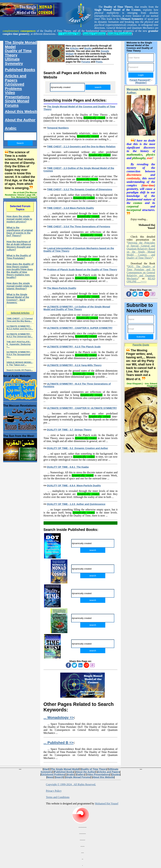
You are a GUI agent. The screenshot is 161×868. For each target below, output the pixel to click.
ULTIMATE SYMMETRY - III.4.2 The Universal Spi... (20, 335)
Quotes (116, 774)
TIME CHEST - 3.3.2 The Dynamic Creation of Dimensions (79, 189)
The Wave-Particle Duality (61, 288)
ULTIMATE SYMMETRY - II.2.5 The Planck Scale (74, 347)
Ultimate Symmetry (14, 61)
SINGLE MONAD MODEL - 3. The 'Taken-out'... (20, 364)
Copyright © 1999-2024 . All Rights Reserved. (71, 784)
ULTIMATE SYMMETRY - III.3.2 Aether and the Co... (20, 327)
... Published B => (59, 743)
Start (46, 769)
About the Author (20, 120)
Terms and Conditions (58, 797)
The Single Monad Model (21, 45)
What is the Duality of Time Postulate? (19, 257)
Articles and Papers (16, 78)
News (50, 777)
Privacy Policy (54, 791)
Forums (86, 62)
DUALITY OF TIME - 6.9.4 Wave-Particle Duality (74, 486)
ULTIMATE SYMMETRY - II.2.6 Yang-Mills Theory (74, 365)
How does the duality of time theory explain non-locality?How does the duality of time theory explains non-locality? (20, 271)
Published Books (20, 70)
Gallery (81, 774)
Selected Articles (20, 313)
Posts (99, 62)
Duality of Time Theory (18, 53)
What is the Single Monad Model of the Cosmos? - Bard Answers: (18, 298)
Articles (74, 48)
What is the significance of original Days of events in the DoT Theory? (20, 232)
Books (88, 48)
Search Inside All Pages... (20, 370)
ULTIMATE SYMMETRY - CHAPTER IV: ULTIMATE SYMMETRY (82, 408)
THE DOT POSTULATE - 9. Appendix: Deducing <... (19, 344)
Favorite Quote (141, 345)
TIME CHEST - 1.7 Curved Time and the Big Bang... (20, 320)
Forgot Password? (140, 80)
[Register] (141, 83)
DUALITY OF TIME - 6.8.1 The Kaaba (68, 467)
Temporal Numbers (58, 128)
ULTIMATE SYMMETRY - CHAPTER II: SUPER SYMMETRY (80, 328)
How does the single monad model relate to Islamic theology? (19, 286)
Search (59, 777)
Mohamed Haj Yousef (107, 804)
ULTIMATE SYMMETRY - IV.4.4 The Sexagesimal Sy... (19, 354)
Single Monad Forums (17, 103)
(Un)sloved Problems (15, 86)
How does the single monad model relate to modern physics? (19, 219)
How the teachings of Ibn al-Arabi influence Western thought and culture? (19, 246)
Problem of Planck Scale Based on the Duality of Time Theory (82, 270)
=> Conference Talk (69, 34)
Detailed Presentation (120, 34)
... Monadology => (59, 718)
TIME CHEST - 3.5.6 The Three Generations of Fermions (78, 227)
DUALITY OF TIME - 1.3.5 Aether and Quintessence (76, 504)
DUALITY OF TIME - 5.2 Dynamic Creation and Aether (77, 448)
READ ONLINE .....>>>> (141, 280)
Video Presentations (17, 95)
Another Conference (94, 34)
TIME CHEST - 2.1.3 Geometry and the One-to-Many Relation (81, 147)
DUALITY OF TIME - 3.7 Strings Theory (69, 430)
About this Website (22, 112)
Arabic (11, 128)
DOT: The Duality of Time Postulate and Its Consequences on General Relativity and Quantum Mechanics (141, 272)
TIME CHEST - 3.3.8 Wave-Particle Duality (70, 208)
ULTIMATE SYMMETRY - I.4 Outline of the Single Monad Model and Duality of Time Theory (77, 308)
